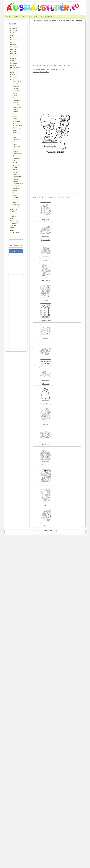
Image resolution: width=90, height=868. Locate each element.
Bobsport (15, 88)
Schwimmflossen (46, 404)
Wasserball (16, 200)
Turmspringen (17, 193)
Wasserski (16, 202)
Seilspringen (46, 444)
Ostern (12, 70)
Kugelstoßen (17, 146)
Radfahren (16, 163)
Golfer (46, 260)
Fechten (15, 109)
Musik (12, 72)
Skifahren (16, 179)
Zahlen (12, 228)
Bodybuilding (17, 91)
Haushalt (13, 51)
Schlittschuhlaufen (46, 341)
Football (15, 114)
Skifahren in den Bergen (46, 485)
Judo (14, 135)
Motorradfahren (17, 153)
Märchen (13, 65)
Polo (14, 160)
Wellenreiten (16, 207)
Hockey (15, 130)
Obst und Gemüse (16, 68)
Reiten (15, 167)
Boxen (15, 93)
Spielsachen (14, 209)
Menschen (13, 63)
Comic (12, 37)
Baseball (15, 84)
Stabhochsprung (18, 184)
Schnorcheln (46, 384)
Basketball (16, 86)
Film (12, 42)
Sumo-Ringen (17, 188)
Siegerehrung (46, 465)
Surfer (46, 505)
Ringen (15, 170)
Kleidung (13, 58)
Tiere (12, 214)
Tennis (15, 191)
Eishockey (16, 102)
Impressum (37, 531)
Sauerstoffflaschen (46, 321)
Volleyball (16, 198)
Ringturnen (16, 172)
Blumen (13, 35)
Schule (12, 212)
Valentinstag (14, 221)
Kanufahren (16, 139)
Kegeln (15, 144)
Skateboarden (17, 177)
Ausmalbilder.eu (51, 531)
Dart (14, 98)
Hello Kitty (13, 54)
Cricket (15, 95)
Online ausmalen (46, 16)
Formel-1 (15, 116)
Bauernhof (13, 30)
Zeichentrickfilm (15, 232)
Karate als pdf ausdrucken (41, 72)
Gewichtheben (17, 121)
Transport (13, 216)
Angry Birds (14, 28)
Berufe (12, 33)
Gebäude (13, 44)
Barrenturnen (17, 81)
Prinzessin (13, 77)
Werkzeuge (14, 225)
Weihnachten (14, 223)
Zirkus (12, 230)
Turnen (15, 195)
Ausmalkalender (26, 16)
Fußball (15, 119)
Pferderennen (17, 158)
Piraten (12, 75)
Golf (14, 123)
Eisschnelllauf (17, 107)
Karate (15, 142)
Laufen (15, 149)
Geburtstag (14, 47)
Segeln (46, 424)
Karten (36, 16)
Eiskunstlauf (16, 105)
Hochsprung (16, 128)
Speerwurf (16, 181)
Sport (12, 79)
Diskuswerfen (17, 100)
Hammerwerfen (17, 126)
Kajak (14, 137)
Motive (17, 16)
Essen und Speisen (16, 40)
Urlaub (12, 218)
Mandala (13, 61)
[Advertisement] (16, 312)
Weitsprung (16, 204)
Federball (16, 112)
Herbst (12, 56)
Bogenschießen (46, 240)
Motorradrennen (17, 156)
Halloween (14, 49)
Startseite (9, 16)
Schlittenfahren (17, 174)
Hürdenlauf (16, 133)
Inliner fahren (46, 280)
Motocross (16, 151)
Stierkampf (16, 186)
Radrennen (16, 165)
